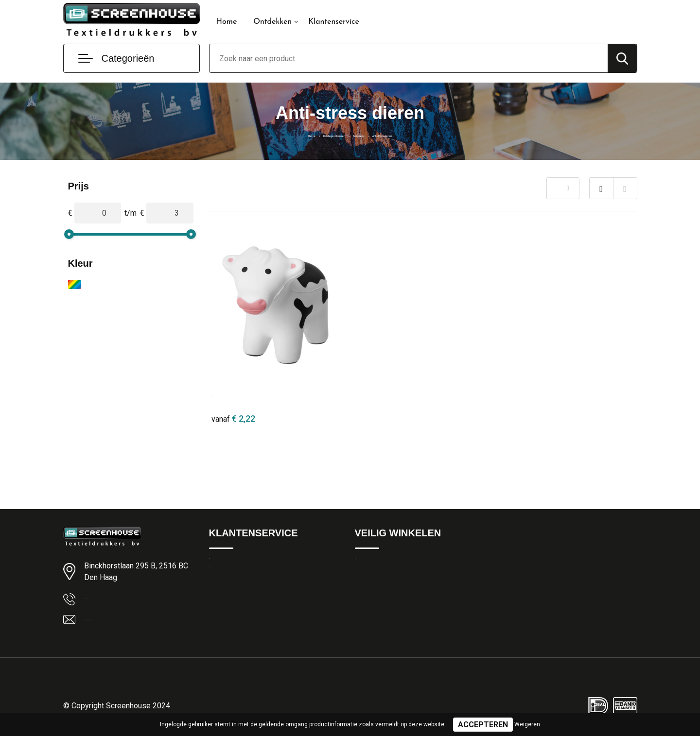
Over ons (223, 586)
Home (227, 22)
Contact (222, 565)
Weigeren (527, 724)
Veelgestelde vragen (241, 607)
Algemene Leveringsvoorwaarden (408, 565)
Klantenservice (334, 22)
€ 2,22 (233, 419)
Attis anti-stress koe (245, 394)
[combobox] (409, 58)
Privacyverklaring (381, 586)
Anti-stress (366, 135)
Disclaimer (371, 607)
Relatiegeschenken (308, 135)
